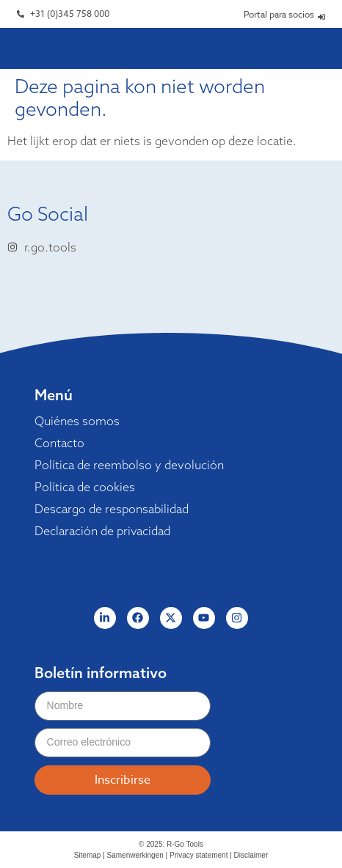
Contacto (59, 443)
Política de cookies (85, 487)
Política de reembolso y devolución (129, 465)
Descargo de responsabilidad (112, 509)
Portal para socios (279, 14)
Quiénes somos (77, 421)
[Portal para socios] (321, 17)
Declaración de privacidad (102, 531)
